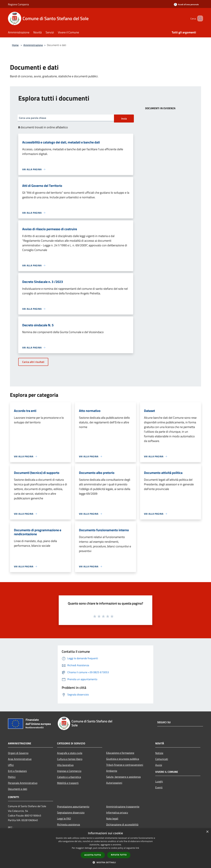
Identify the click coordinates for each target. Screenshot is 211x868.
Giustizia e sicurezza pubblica (123, 759)
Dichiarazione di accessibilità (122, 824)
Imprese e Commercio (69, 771)
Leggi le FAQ (64, 818)
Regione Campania (18, 4)
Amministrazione (33, 45)
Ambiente (112, 771)
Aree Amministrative (20, 759)
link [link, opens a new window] (137, 848)
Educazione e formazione (120, 753)
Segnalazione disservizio (71, 812)
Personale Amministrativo (23, 783)
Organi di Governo (18, 753)
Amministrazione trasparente (123, 806)
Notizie (159, 753)
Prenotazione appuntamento (73, 806)
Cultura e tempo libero (70, 759)
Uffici (11, 765)
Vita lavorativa (65, 765)
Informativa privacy (117, 812)
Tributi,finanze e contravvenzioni (125, 765)
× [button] (207, 832)
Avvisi (159, 765)
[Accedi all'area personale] (186, 4)
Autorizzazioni (114, 783)
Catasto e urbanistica (69, 777)
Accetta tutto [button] (93, 855)
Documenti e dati (18, 789)
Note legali (112, 818)
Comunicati (162, 759)
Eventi (159, 787)
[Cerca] (199, 18)
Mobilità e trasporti (68, 783)
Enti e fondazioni (17, 771)
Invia (124, 119)
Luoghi (159, 781)
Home (15, 45)
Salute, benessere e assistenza (123, 777)
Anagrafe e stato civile (70, 753)
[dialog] (105, 848)
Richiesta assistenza (69, 824)
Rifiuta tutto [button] (119, 855)
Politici (12, 777)
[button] (105, 862)
